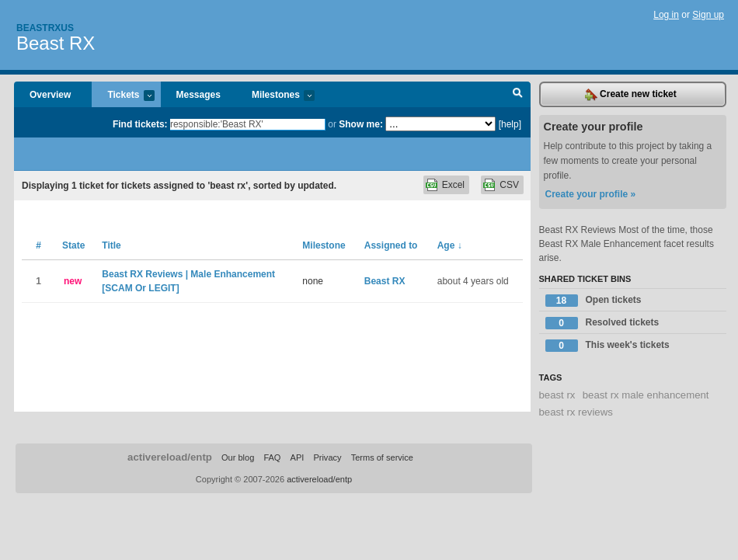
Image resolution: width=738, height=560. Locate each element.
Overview (50, 95)
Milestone (324, 245)
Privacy (327, 457)
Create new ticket (631, 95)
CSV (509, 185)
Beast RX (56, 43)
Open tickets (594, 301)
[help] (510, 124)
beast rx (557, 395)
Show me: (361, 124)
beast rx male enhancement (646, 395)
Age (450, 245)
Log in (666, 15)
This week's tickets (607, 346)
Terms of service (382, 457)
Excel (453, 185)
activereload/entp (170, 457)
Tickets (123, 96)
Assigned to (391, 245)
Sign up (708, 15)
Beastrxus (45, 28)
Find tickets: (140, 124)
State (73, 245)
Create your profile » (591, 194)
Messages (198, 95)
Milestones (275, 96)
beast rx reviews (576, 412)
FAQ (272, 457)
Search (518, 95)
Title (111, 245)
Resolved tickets (602, 323)
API (298, 457)
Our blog (238, 457)
